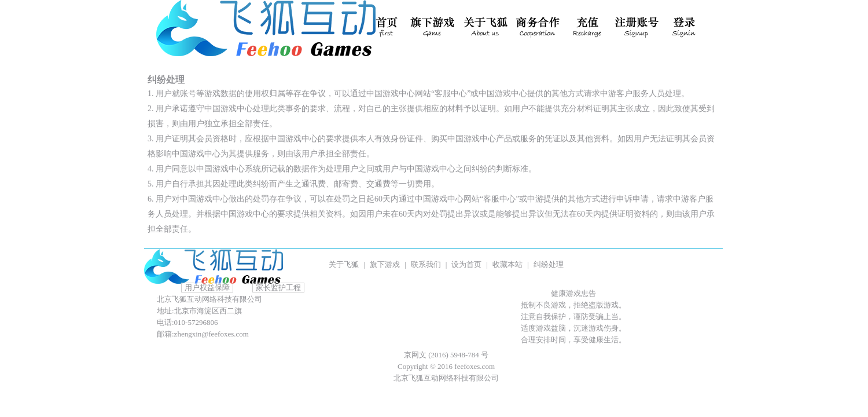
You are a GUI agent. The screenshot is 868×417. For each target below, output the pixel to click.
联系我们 (426, 264)
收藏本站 (507, 264)
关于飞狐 (344, 264)
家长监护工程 (278, 288)
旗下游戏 (385, 264)
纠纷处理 (549, 264)
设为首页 (466, 264)
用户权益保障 (207, 288)
